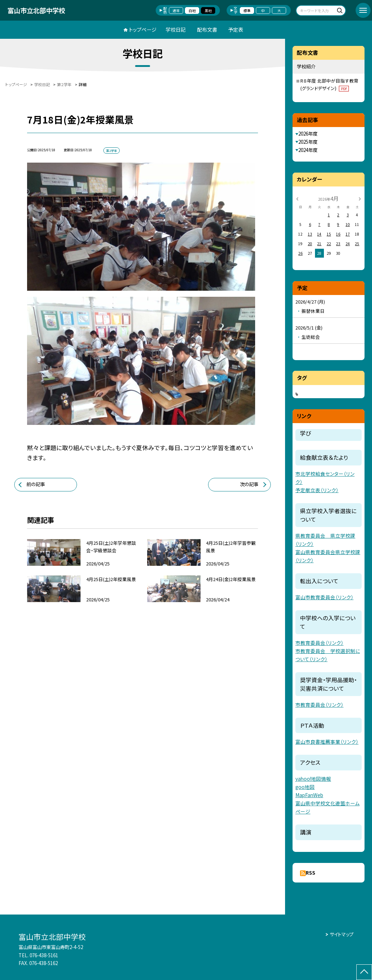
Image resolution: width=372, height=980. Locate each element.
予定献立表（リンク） (317, 490)
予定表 (236, 30)
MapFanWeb (309, 795)
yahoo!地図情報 (313, 779)
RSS (311, 873)
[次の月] (360, 198)
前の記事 (36, 484)
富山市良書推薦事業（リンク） (327, 742)
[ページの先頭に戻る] (364, 972)
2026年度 (308, 134)
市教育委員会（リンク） (319, 643)
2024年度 (308, 150)
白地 (192, 10)
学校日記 (176, 30)
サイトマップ (342, 934)
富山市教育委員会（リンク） (324, 597)
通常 (176, 10)
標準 (247, 10)
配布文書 (207, 30)
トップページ (143, 30)
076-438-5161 (44, 955)
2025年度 (308, 142)
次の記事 (249, 484)
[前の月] (297, 198)
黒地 (208, 10)
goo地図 (305, 787)
